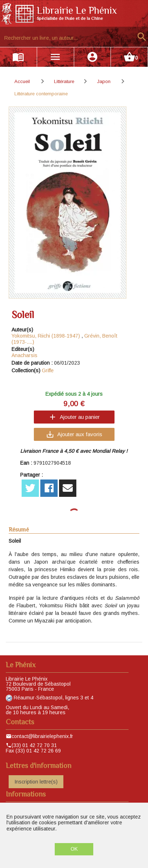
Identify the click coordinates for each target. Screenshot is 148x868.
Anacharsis (24, 355)
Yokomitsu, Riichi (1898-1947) (46, 336)
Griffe (48, 370)
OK (74, 849)
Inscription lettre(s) (36, 782)
